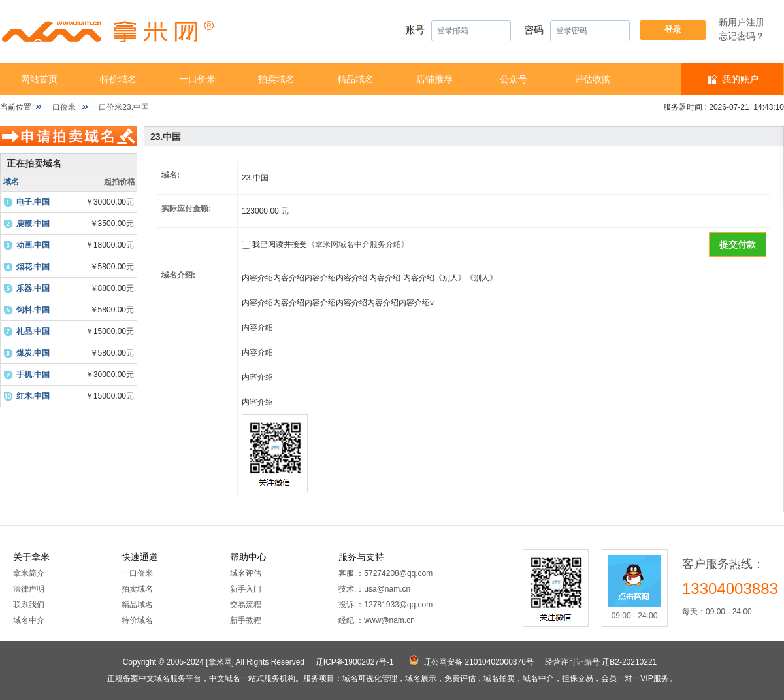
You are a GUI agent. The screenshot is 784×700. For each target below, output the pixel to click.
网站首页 (39, 79)
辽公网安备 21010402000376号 (479, 662)
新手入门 (246, 589)
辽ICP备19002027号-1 (355, 662)
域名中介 (29, 620)
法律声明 (29, 589)
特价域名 (118, 79)
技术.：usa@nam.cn (374, 589)
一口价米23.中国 (120, 107)
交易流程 (246, 605)
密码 (577, 31)
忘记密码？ (742, 36)
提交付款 (738, 244)
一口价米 (197, 79)
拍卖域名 (276, 79)
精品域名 (355, 79)
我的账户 (740, 79)
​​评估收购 (593, 79)
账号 (458, 31)
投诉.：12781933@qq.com (385, 605)
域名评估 (246, 573)
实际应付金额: (186, 208)
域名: (171, 175)
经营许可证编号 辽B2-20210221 (601, 662)
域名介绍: (178, 275)
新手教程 (246, 620)
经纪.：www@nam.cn (377, 620)
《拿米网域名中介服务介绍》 (358, 244)
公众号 (514, 79)
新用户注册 (742, 22)
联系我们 (29, 605)
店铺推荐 (434, 79)
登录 (673, 30)
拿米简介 (29, 573)
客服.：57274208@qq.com (385, 573)
